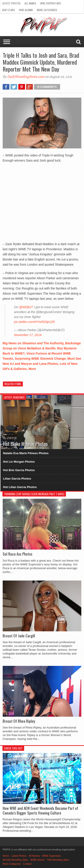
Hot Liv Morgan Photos (19, 462)
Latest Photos (11, 3)
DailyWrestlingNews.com (26, 77)
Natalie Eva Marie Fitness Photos (26, 453)
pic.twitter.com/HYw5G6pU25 (34, 322)
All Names (30, 3)
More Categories (47, 10)
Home (6, 856)
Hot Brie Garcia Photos (19, 470)
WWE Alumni (26, 10)
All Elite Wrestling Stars (15, 860)
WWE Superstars (51, 3)
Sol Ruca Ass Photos (18, 554)
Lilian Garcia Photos (17, 479)
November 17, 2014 (28, 335)
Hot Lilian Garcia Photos (20, 487)
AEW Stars (9, 10)
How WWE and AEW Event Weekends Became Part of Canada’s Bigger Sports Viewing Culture (40, 811)
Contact (27, 864)
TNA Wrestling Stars (58, 860)
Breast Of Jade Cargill (19, 636)
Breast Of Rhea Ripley (19, 721)
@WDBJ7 (26, 307)
